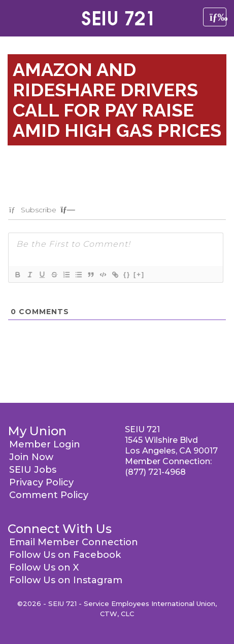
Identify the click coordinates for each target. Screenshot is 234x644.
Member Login (45, 444)
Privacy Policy (41, 482)
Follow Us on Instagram (66, 580)
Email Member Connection (74, 542)
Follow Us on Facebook (65, 555)
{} (127, 274)
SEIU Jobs (33, 470)
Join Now (31, 457)
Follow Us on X (44, 567)
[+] (139, 274)
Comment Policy (49, 495)
